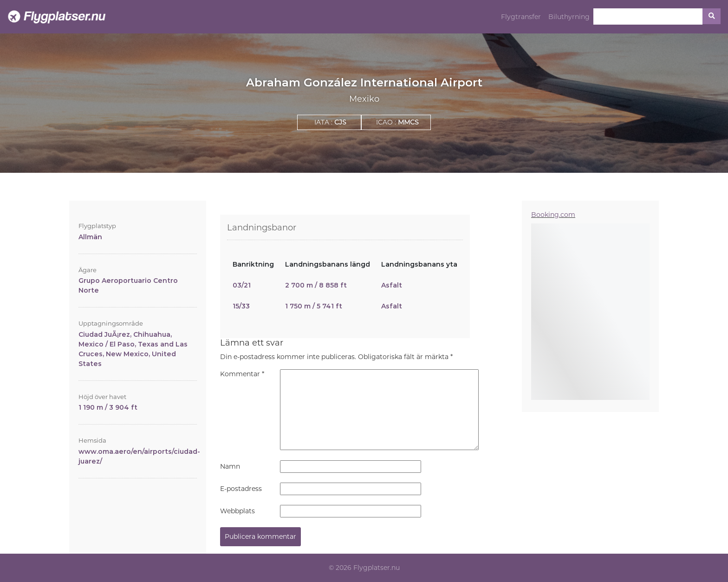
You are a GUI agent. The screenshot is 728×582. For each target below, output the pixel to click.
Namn (230, 466)
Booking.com (553, 215)
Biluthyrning (569, 17)
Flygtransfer (521, 17)
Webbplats (237, 511)
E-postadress (241, 489)
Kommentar (242, 374)
